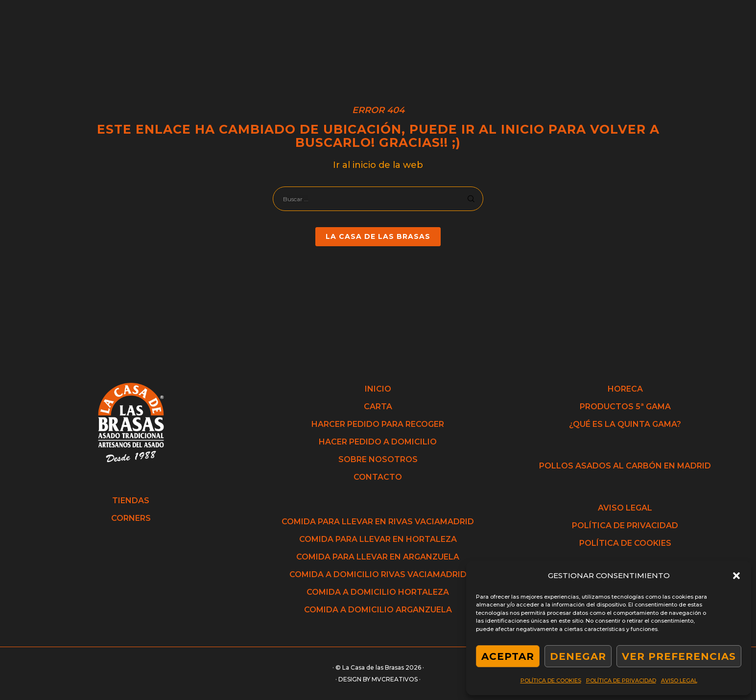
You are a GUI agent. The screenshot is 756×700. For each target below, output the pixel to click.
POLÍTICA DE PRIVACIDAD (621, 680)
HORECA (625, 389)
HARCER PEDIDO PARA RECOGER (378, 424)
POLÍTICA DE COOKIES (551, 680)
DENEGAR (578, 656)
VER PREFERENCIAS (679, 656)
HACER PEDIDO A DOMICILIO (378, 442)
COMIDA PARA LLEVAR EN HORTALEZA (378, 539)
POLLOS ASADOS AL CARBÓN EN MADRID (625, 466)
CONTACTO (378, 477)
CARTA (378, 407)
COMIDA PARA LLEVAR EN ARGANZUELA (378, 557)
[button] (736, 576)
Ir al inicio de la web (378, 165)
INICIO (378, 389)
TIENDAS (131, 501)
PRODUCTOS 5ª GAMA (625, 407)
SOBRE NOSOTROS (378, 459)
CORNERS (131, 518)
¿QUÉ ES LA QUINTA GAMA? (625, 424)
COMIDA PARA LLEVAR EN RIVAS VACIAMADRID (378, 522)
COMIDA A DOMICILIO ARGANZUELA (378, 610)
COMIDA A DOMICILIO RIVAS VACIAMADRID (378, 574)
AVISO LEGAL (679, 680)
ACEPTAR (508, 656)
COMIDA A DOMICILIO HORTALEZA (378, 592)
